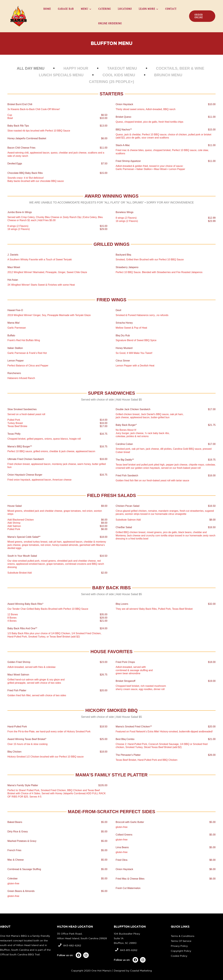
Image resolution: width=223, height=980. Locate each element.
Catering (105, 9)
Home (47, 9)
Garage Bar (66, 9)
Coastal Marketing (141, 971)
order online (199, 16)
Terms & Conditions (183, 936)
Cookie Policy (179, 956)
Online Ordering (110, 23)
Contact (171, 9)
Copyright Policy (181, 951)
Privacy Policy (179, 946)
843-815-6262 (129, 950)
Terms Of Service (181, 941)
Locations (125, 9)
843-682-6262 (72, 945)
